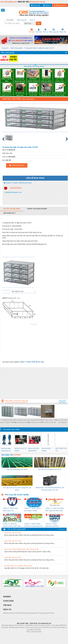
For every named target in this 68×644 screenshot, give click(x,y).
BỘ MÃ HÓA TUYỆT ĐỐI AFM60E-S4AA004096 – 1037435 (33, 94)
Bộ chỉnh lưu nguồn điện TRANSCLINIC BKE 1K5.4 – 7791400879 (20, 94)
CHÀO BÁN (8, 601)
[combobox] (35, 23)
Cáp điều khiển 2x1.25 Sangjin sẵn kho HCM (18, 566)
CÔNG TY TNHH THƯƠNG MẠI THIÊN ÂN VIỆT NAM (55, 509)
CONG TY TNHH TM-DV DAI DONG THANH (32, 509)
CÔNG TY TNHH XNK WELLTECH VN (10, 509)
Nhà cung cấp (54, 31)
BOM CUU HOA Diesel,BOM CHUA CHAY (34, 450)
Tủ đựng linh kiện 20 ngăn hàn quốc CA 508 (35, 421)
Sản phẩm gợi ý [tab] (9, 213)
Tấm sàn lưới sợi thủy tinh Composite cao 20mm (17, 489)
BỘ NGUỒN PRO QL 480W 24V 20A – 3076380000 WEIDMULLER (46, 80)
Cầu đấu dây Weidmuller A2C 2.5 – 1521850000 (20, 80)
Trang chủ (5, 48)
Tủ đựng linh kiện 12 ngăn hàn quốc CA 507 (39, 48)
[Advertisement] (34, 382)
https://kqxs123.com (44, 635)
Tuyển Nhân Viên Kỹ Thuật (12, 533)
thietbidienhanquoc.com (13, 192)
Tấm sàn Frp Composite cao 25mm (50, 469)
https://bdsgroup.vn (31, 635)
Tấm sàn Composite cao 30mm (17, 469)
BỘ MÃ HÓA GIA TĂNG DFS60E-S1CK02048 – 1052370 (59, 94)
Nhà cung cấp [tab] (22, 20)
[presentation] (61, 402)
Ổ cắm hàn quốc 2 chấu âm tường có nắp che (49, 421)
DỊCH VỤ (7, 609)
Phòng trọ (20, 635)
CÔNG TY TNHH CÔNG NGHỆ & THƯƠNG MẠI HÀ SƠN (33, 525)
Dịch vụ (45, 31)
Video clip (63, 31)
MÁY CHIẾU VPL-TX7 (61, 450)
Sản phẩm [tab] (10, 20)
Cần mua (39, 31)
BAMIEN (7, 597)
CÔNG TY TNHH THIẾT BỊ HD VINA (18, 183)
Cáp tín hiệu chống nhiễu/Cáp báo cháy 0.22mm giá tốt (21, 549)
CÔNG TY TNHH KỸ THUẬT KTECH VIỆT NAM (12, 525)
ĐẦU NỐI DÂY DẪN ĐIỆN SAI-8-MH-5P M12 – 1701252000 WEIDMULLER (46, 94)
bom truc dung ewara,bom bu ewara (6, 450)
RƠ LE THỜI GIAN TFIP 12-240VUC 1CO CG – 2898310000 (7, 94)
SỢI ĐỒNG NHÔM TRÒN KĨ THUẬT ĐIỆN (33, 80)
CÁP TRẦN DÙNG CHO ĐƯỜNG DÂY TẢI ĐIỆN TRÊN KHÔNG (59, 80)
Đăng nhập (36, 5)
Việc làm (32, 31)
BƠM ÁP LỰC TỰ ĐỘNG (21, 450)
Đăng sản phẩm (60, 5)
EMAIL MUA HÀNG (17, 165)
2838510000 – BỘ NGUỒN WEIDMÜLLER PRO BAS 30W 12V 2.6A (50, 489)
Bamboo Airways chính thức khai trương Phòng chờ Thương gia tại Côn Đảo (29, 613)
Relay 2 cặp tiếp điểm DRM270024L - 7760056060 (7, 80)
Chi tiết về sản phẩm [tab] (12, 209)
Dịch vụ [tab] (33, 20)
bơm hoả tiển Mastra (46, 450)
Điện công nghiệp (17, 48)
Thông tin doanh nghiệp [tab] (37, 209)
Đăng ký (47, 5)
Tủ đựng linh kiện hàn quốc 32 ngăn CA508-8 (8, 421)
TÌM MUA (7, 605)
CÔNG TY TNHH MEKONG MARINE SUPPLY (52, 525)
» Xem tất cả (61, 529)
